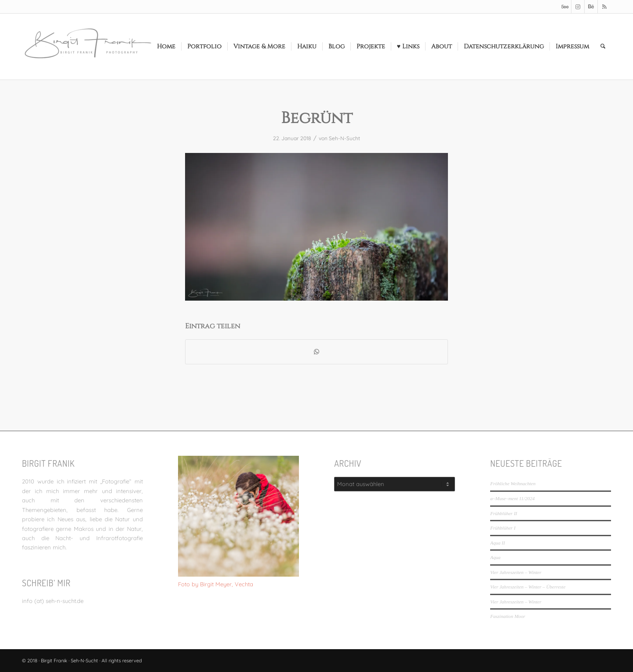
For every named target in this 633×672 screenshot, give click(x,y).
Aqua (495, 557)
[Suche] (603, 47)
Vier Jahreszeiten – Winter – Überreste (528, 587)
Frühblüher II (504, 513)
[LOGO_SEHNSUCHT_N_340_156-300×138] (88, 47)
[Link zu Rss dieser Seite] (604, 7)
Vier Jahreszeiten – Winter (516, 572)
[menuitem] (166, 47)
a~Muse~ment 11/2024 (512, 498)
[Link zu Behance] (591, 7)
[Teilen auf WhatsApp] (316, 352)
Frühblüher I (503, 528)
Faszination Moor (507, 616)
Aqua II (497, 543)
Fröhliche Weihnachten (513, 483)
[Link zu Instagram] (578, 7)
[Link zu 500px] (565, 7)
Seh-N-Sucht (344, 138)
